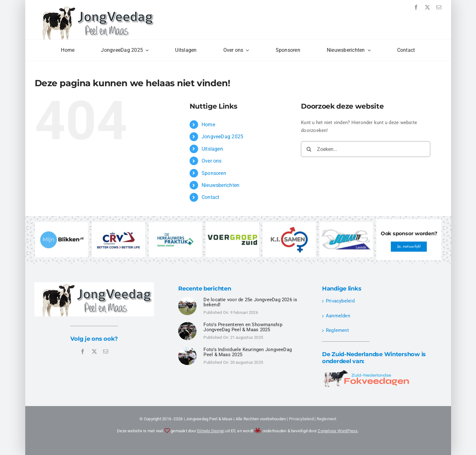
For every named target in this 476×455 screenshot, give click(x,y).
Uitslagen (212, 149)
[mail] (439, 7)
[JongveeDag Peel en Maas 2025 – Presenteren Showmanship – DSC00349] (187, 324)
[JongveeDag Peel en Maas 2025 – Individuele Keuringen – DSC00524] (187, 299)
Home (208, 125)
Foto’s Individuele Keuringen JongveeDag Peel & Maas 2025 (248, 352)
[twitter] (427, 7)
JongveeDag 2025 (222, 137)
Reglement (337, 330)
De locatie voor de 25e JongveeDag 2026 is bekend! (250, 302)
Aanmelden (338, 316)
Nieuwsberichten (220, 185)
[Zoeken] (309, 149)
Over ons (212, 161)
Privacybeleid (340, 301)
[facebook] (416, 7)
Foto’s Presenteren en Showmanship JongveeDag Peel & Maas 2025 (243, 327)
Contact (211, 197)
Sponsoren (214, 173)
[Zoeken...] (366, 149)
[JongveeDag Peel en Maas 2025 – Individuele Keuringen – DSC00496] (187, 349)
